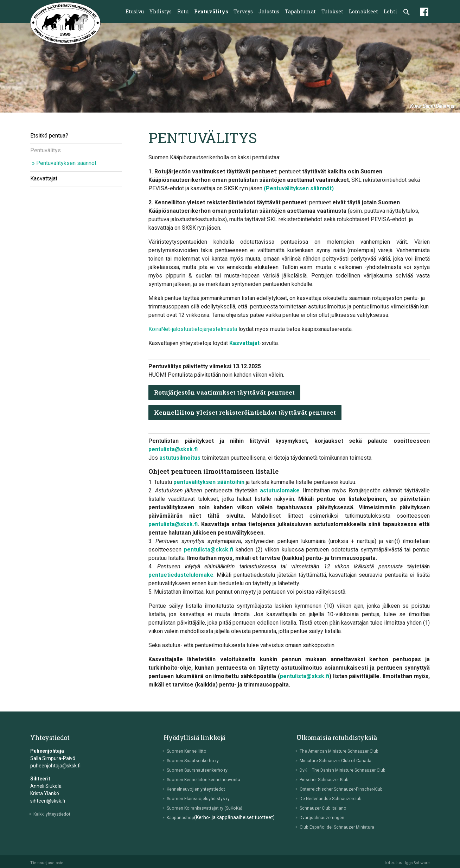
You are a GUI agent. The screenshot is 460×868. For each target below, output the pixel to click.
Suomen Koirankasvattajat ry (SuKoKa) (211, 808)
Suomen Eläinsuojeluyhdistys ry (203, 798)
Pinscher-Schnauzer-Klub (329, 779)
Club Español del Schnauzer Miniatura (343, 827)
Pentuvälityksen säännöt (66, 163)
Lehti (391, 11)
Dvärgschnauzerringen (326, 817)
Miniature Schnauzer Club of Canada (342, 760)
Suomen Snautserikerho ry (198, 760)
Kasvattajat (44, 178)
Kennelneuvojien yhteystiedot (201, 789)
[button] (407, 12)
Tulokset (332, 11)
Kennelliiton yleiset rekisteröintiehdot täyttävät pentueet (250, 413)
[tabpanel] (230, 68)
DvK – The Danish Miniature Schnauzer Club (350, 770)
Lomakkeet (363, 11)
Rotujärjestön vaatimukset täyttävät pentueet (230, 392)
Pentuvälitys (211, 11)
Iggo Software (416, 863)
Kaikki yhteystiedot (56, 814)
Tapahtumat (300, 11)
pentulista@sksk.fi (173, 449)
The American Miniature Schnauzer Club (346, 751)
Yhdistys (161, 11)
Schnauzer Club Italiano (327, 808)
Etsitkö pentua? (49, 136)
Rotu (183, 11)
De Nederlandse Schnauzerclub (336, 798)
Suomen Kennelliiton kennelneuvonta (209, 779)
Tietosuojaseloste (50, 863)
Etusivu (135, 11)
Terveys (243, 11)
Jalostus (269, 11)
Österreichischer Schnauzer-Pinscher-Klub (348, 789)
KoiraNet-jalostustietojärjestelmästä (193, 329)
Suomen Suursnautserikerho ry (203, 770)
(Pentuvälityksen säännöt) (299, 188)
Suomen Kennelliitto (190, 751)
